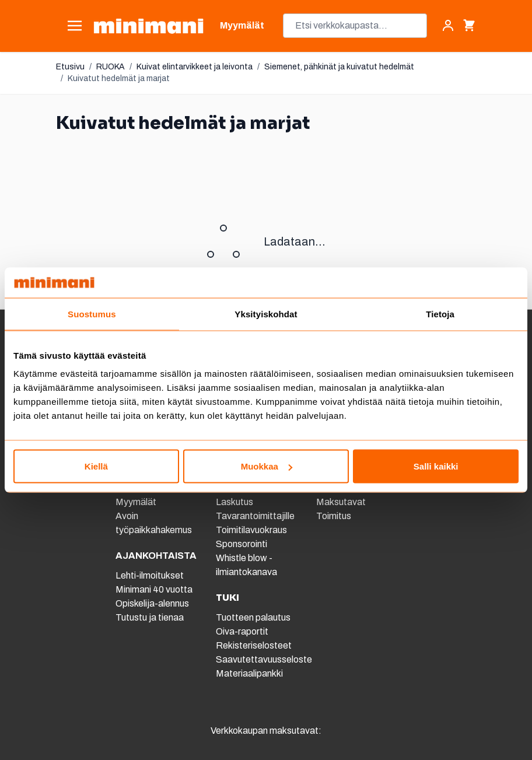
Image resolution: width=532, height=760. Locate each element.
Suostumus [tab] (92, 314)
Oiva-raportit (242, 631)
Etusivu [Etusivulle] (70, 67)
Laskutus (235, 502)
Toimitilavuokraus (251, 530)
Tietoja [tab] (440, 314)
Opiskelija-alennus (152, 603)
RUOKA (111, 67)
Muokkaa (267, 466)
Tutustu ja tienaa (150, 617)
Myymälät (136, 502)
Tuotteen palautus (254, 617)
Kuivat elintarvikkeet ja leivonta (195, 67)
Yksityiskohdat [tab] (266, 314)
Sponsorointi (242, 544)
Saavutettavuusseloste (264, 659)
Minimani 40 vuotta (154, 589)
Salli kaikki (436, 466)
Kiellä (96, 466)
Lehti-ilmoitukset (150, 575)
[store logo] (148, 26)
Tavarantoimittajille (255, 516)
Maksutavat (341, 502)
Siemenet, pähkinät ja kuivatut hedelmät (339, 67)
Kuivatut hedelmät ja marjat (119, 78)
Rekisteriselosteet (254, 645)
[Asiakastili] (448, 26)
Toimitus (334, 516)
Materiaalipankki (249, 673)
